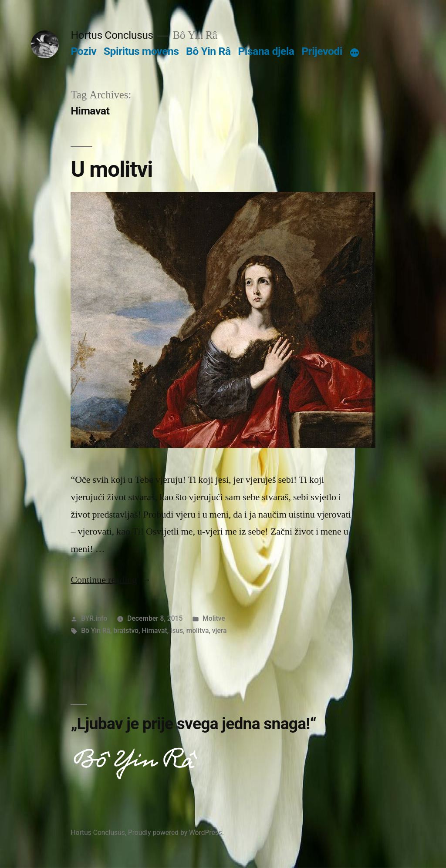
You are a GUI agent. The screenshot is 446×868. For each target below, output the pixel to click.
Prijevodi (322, 51)
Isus (177, 631)
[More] (355, 53)
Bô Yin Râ (208, 51)
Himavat (154, 631)
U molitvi (111, 169)
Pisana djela (266, 51)
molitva (198, 631)
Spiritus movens (141, 51)
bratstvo (126, 631)
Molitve (214, 618)
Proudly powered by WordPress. (176, 833)
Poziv (83, 51)
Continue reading (111, 580)
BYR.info (94, 618)
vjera (220, 631)
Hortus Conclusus (112, 35)
